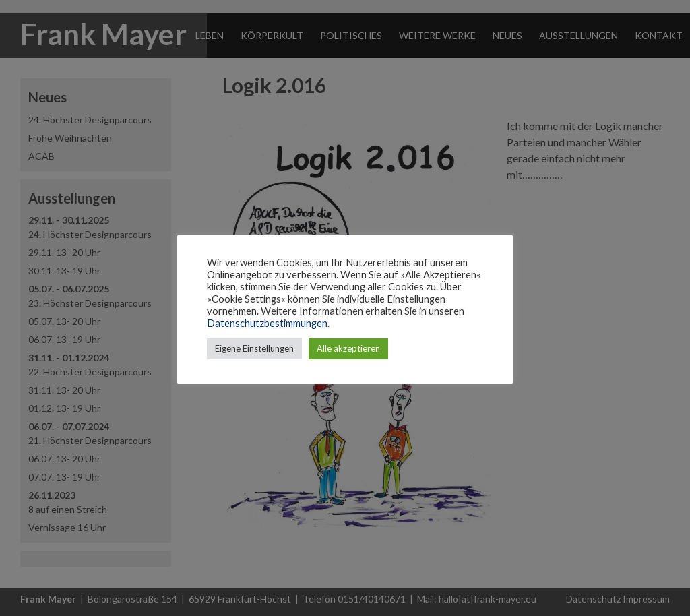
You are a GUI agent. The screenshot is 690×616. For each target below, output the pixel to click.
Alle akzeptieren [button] (348, 348)
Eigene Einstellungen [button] (254, 348)
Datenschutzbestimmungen (267, 323)
